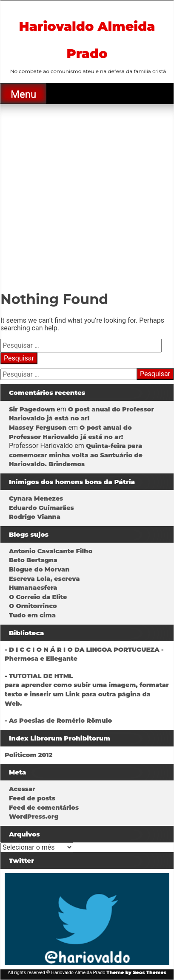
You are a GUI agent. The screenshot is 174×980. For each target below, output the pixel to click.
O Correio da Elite (38, 597)
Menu (23, 94)
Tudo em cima (32, 615)
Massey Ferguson (38, 428)
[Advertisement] (87, 195)
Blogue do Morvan (39, 569)
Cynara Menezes (36, 498)
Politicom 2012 (29, 755)
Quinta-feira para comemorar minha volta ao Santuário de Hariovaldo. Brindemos (76, 455)
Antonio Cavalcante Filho (51, 551)
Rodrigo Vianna (35, 517)
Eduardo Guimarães (41, 508)
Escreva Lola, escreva (44, 579)
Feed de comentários (44, 808)
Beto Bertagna (33, 560)
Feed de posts (32, 798)
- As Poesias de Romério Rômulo (58, 721)
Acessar (22, 789)
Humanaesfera (33, 588)
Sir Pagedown (32, 409)
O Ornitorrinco (33, 606)
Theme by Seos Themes (136, 972)
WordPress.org (34, 817)
